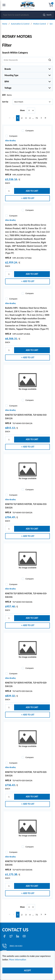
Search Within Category (15, 53)
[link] (10, 118)
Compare (30, 131)
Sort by (5, 102)
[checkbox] (23, 131)
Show (22, 110)
